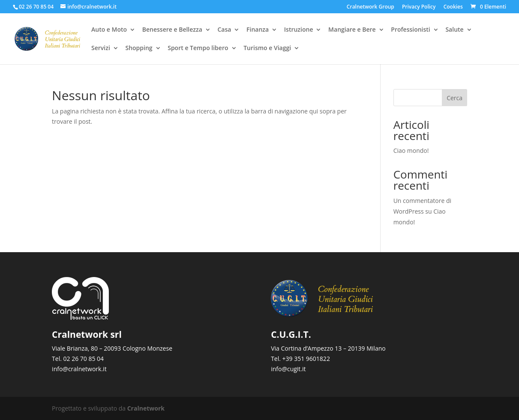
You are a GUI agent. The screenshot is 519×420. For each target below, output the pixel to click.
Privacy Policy (419, 7)
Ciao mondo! (411, 150)
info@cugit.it (288, 369)
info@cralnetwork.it (79, 369)
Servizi (101, 49)
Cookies (453, 7)
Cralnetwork (146, 408)
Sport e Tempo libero (198, 49)
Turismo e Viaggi (267, 49)
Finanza (258, 30)
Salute (454, 30)
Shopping (139, 49)
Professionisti (410, 30)
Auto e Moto (109, 30)
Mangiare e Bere (352, 30)
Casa (224, 30)
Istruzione (299, 30)
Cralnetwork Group (370, 7)
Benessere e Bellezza (172, 30)
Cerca (454, 98)
